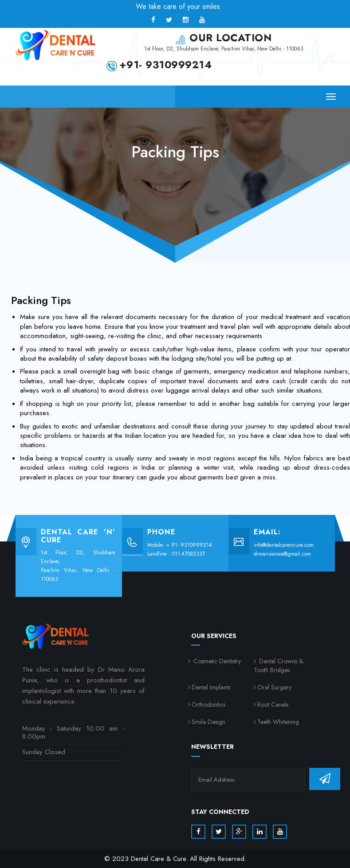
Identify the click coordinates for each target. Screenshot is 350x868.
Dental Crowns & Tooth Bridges (279, 666)
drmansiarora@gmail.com (282, 554)
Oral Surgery (274, 687)
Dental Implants (211, 687)
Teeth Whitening (278, 722)
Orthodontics (208, 705)
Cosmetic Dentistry (216, 661)
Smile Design (208, 722)
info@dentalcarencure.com (284, 545)
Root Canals (273, 705)
